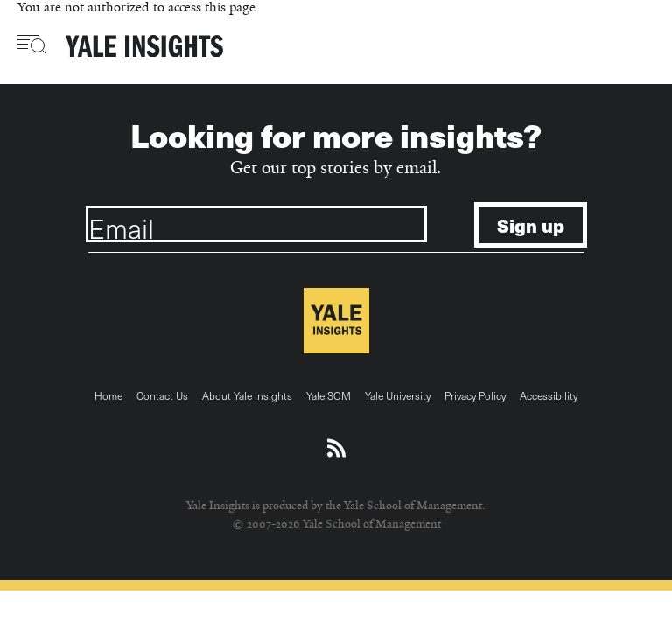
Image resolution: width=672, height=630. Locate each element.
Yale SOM (329, 395)
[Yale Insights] (144, 47)
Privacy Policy (475, 395)
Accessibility (549, 395)
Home (108, 395)
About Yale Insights (247, 395)
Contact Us (162, 395)
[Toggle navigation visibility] (33, 45)
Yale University (398, 395)
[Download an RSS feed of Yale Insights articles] (336, 449)
